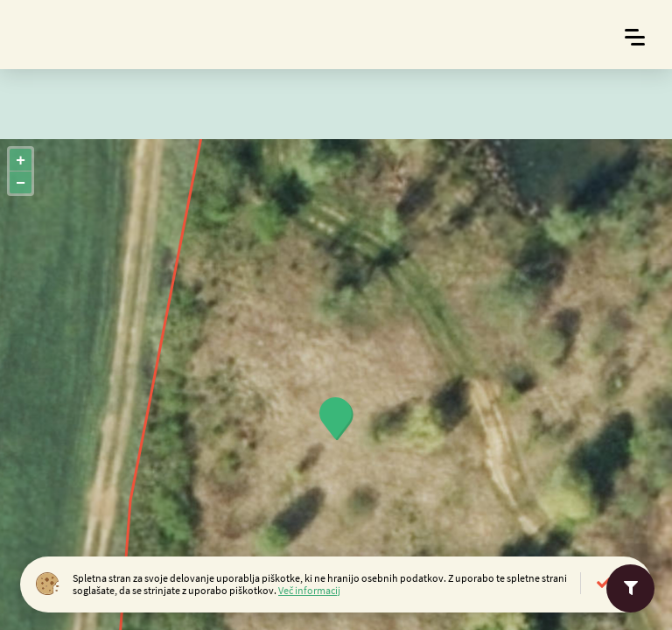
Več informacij (309, 590)
